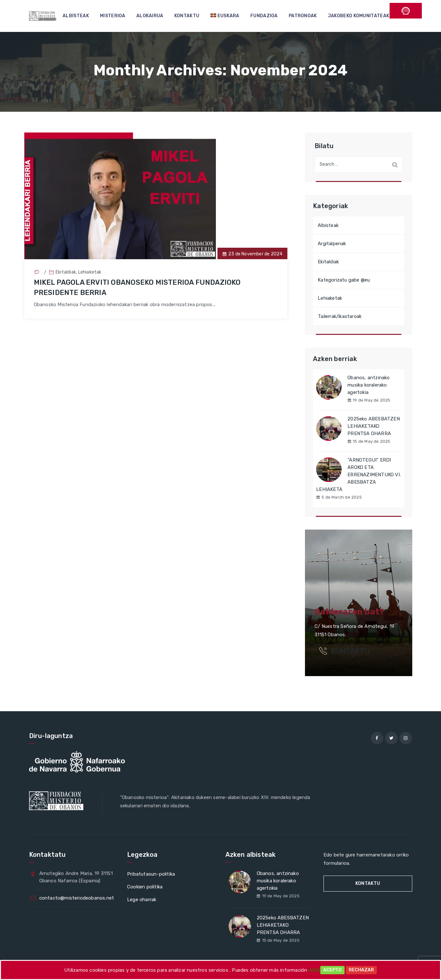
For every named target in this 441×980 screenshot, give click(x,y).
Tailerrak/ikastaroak (340, 316)
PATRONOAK (303, 16)
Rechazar (361, 970)
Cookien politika (145, 887)
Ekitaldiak (66, 272)
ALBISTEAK (76, 16)
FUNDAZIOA (264, 16)
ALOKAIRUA (150, 16)
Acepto (332, 970)
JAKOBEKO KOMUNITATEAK (359, 16)
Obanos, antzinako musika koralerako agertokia (369, 385)
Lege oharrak (142, 900)
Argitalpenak (332, 244)
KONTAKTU (187, 16)
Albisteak (328, 225)
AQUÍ (315, 970)
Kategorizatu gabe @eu (344, 280)
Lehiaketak (90, 272)
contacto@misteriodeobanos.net (77, 898)
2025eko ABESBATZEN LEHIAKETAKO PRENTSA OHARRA (374, 426)
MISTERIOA (113, 16)
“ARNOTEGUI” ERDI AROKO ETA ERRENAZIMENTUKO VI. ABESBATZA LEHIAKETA (358, 475)
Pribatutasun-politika (151, 874)
